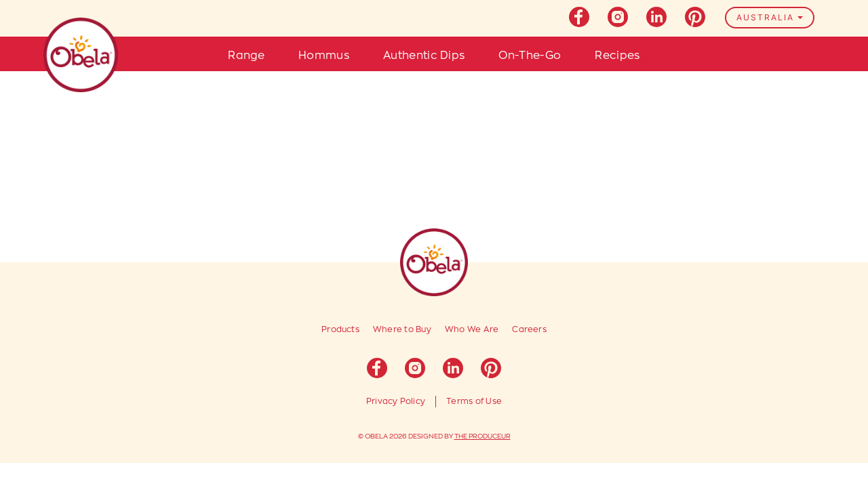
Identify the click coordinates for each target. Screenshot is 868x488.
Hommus (324, 56)
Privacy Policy (396, 401)
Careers (529, 329)
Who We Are (472, 329)
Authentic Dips (424, 56)
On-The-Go (530, 56)
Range (246, 56)
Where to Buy (402, 329)
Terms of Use (474, 401)
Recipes (617, 56)
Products (340, 329)
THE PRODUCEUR (482, 436)
